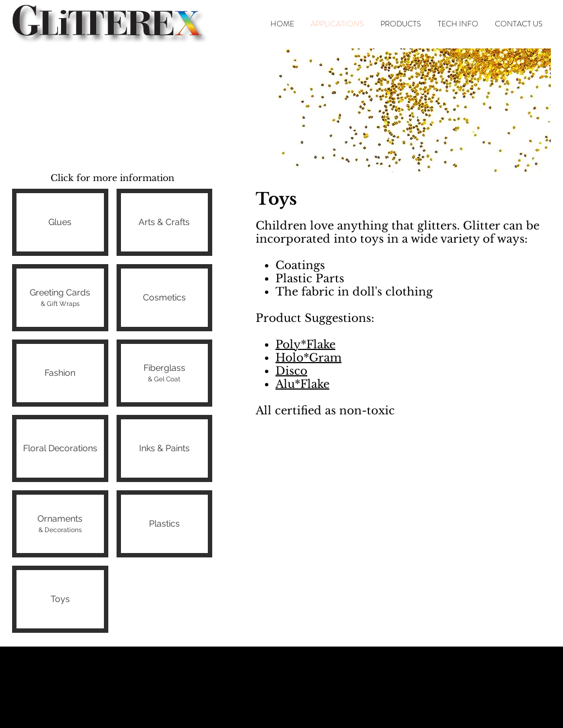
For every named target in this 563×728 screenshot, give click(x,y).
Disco (291, 371)
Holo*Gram (308, 358)
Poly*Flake (305, 344)
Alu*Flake (302, 384)
